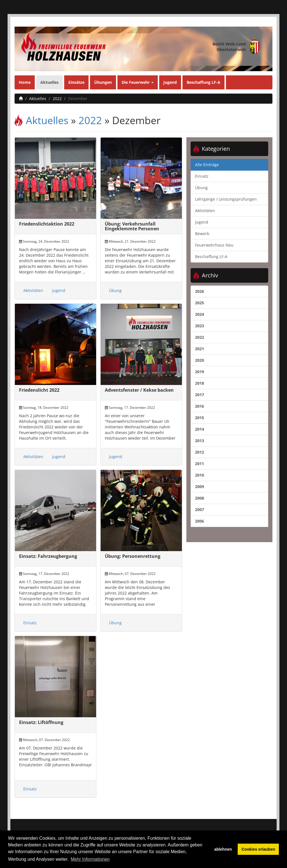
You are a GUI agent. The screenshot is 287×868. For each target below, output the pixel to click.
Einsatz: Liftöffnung (41, 722)
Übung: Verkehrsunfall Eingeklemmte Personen (132, 226)
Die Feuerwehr (138, 82)
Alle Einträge (207, 165)
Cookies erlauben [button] (258, 849)
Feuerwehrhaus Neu (214, 245)
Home (25, 82)
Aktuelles (49, 82)
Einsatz (30, 623)
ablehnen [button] (223, 849)
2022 (57, 98)
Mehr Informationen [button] (90, 859)
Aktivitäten (33, 290)
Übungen (103, 82)
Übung (115, 290)
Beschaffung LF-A (203, 82)
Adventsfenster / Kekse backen (139, 390)
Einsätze (76, 82)
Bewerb (202, 234)
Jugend (170, 82)
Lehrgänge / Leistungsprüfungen (226, 199)
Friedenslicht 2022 (39, 390)
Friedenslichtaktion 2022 (47, 224)
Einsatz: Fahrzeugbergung (48, 556)
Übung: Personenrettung (133, 556)
